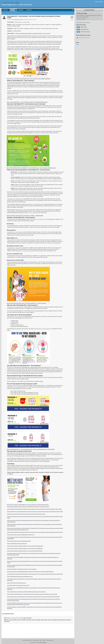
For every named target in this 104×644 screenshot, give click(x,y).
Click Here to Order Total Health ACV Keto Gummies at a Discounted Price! (28, 505)
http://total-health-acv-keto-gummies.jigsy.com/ (18, 585)
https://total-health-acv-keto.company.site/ (17, 544)
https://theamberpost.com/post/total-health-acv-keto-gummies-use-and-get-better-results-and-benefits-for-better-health (35, 512)
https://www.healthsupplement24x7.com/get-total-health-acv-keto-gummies (33, 33)
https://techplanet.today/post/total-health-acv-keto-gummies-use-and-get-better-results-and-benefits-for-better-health (34, 509)
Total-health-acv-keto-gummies (11, 3)
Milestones (29, 10)
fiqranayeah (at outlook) (18, 20)
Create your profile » (81, 19)
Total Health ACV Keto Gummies (39, 47)
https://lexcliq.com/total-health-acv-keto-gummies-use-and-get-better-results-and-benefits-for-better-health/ (32, 594)
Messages (21, 10)
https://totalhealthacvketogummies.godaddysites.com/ (20, 577)
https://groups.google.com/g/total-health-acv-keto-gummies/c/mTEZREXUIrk (25, 548)
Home (78, 45)
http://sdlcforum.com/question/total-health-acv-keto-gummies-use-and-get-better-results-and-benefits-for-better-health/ (35, 574)
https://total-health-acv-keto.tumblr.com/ (17, 583)
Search (73, 10)
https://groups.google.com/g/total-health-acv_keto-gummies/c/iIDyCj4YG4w (25, 551)
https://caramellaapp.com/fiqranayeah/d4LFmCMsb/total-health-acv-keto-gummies (26, 592)
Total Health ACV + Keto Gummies (17, 5)
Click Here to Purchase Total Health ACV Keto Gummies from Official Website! (29, 79)
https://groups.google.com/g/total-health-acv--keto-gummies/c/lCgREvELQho (25, 546)
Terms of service (49, 640)
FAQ (38, 640)
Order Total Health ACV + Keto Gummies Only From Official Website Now (27, 102)
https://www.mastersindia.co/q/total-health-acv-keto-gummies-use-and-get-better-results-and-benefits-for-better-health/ (35, 532)
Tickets (13, 10)
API (41, 640)
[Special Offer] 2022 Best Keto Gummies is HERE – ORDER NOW (25, 216)
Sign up (101, 2)
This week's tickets (83, 32)
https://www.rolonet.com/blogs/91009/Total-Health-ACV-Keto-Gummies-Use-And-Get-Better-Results (30, 572)
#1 (72, 17)
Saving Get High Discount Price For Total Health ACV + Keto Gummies (26, 303)
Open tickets (82, 27)
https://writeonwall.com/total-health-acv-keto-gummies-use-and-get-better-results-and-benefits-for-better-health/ (33, 597)
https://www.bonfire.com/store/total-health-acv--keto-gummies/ (22, 569)
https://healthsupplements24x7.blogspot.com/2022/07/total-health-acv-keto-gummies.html (28, 507)
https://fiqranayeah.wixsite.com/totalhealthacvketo (19, 541)
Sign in (9, 618)
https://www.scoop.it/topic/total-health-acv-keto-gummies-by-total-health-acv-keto (26, 514)
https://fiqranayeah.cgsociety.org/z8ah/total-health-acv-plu (21, 535)
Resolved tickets (83, 30)
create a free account (17, 618)
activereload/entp (27, 640)
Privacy (44, 640)
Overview (5, 10)
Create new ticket (89, 10)
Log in (96, 2)
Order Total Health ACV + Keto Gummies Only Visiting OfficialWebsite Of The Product (31, 449)
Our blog (34, 640)
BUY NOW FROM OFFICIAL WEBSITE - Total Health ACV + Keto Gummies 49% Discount (31, 168)
